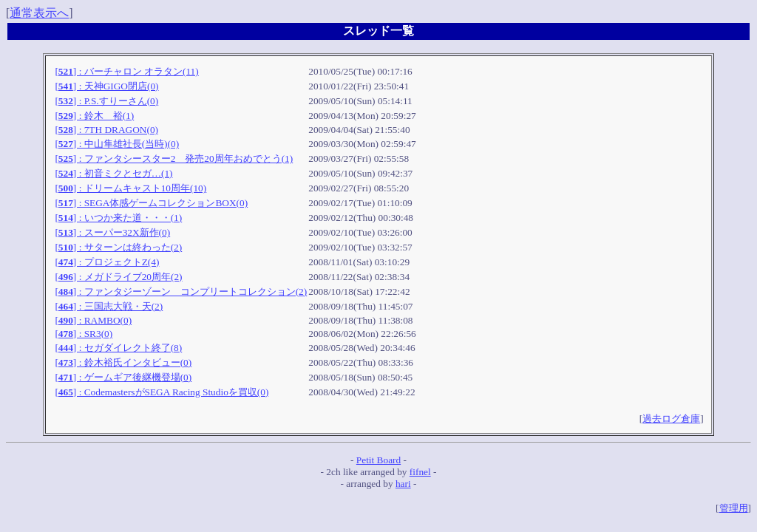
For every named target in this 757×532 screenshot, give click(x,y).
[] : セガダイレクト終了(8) (118, 348)
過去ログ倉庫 (671, 419)
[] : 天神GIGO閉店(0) (106, 86)
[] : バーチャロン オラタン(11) (126, 71)
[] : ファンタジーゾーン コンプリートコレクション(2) (181, 291)
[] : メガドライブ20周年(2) (118, 277)
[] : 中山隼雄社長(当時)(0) (117, 144)
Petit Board (378, 460)
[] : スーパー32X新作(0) (112, 232)
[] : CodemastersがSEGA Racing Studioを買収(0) (162, 392)
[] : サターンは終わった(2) (118, 247)
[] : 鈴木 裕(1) (94, 116)
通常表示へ (39, 13)
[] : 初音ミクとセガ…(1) (113, 173)
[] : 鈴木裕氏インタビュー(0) (123, 362)
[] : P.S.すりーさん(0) (106, 101)
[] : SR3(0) (84, 334)
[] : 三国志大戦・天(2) (109, 306)
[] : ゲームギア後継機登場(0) (123, 377)
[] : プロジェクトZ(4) (107, 262)
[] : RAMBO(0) (93, 320)
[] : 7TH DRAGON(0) (106, 130)
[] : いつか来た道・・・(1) (118, 218)
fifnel (420, 472)
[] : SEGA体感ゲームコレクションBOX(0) (151, 203)
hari (403, 484)
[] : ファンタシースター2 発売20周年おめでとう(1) (174, 158)
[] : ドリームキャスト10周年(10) (130, 188)
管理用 (734, 508)
